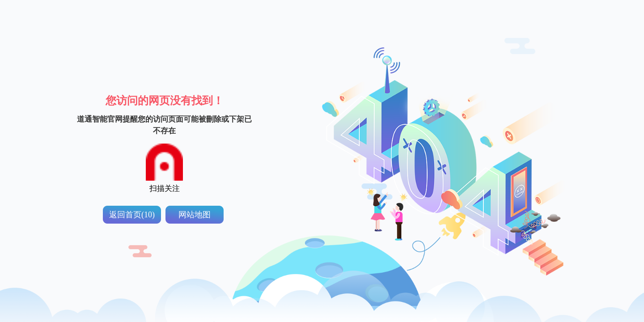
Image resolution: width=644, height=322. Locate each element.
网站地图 (195, 215)
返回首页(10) (132, 215)
